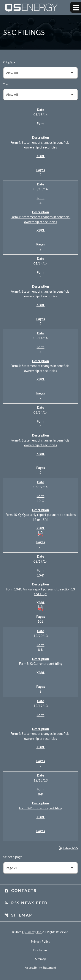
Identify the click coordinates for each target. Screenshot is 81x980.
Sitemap (18, 915)
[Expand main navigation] (76, 7)
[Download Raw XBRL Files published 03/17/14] (41, 608)
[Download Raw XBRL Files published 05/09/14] (41, 533)
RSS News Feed (26, 903)
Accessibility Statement (40, 968)
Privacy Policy (40, 942)
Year (6, 84)
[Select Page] (40, 868)
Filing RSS (68, 848)
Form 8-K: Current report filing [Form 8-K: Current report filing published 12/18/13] (41, 808)
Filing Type (9, 62)
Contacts (21, 890)
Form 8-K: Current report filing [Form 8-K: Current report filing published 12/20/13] (41, 663)
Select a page (13, 857)
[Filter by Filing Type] (40, 73)
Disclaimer (41, 950)
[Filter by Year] (40, 95)
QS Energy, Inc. (32, 932)
